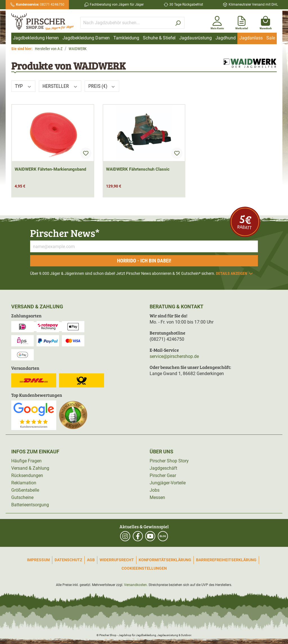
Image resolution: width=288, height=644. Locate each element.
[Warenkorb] (266, 22)
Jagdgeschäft (163, 468)
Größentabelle (25, 490)
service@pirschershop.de (174, 356)
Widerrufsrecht (117, 560)
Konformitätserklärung (165, 560)
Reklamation (24, 483)
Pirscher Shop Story (169, 461)
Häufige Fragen (26, 461)
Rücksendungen (27, 475)
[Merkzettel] (242, 22)
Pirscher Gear (163, 475)
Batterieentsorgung (30, 505)
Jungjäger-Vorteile (168, 483)
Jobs (155, 490)
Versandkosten (135, 585)
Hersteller (60, 86)
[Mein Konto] (217, 22)
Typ (23, 86)
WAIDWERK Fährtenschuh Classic (138, 169)
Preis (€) (102, 86)
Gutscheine (22, 497)
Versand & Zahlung (30, 468)
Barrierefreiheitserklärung (226, 560)
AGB (91, 560)
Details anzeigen (235, 273)
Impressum (38, 560)
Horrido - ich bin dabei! (144, 261)
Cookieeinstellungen (144, 568)
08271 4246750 (40, 5)
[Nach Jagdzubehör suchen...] (126, 23)
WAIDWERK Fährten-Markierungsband (50, 169)
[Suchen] (178, 23)
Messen (157, 497)
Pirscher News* (65, 233)
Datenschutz (68, 560)
